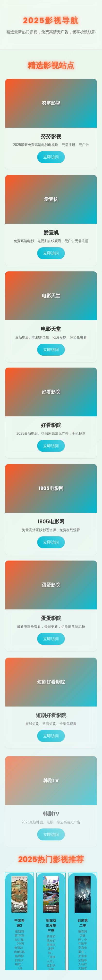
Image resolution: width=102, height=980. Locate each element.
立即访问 (51, 157)
